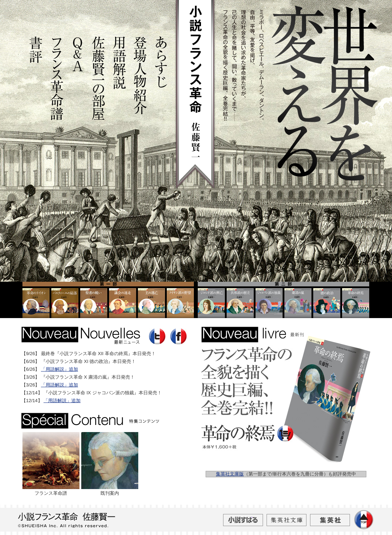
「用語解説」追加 (60, 369)
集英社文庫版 (230, 474)
